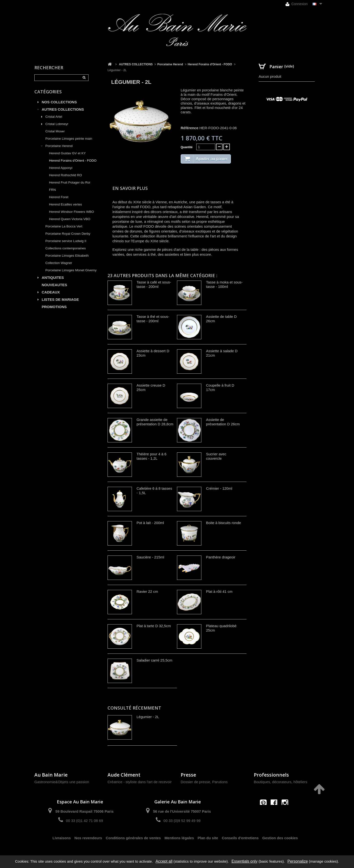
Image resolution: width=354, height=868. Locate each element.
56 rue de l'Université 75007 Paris (182, 811)
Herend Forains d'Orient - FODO (73, 161)
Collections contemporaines (66, 248)
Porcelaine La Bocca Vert (64, 226)
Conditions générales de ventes (133, 838)
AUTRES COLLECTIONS (63, 109)
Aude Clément (124, 775)
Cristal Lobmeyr (57, 124)
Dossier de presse (195, 782)
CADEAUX (51, 292)
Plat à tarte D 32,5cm (154, 626)
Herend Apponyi (61, 168)
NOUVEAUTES (54, 285)
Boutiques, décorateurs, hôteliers (280, 782)
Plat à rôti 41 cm (219, 591)
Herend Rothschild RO (65, 175)
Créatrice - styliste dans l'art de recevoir (140, 782)
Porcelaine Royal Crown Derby (68, 234)
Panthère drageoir (221, 557)
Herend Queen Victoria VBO (70, 219)
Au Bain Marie (51, 775)
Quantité (187, 147)
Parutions (220, 782)
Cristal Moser (55, 131)
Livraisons (62, 838)
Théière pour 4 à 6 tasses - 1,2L (152, 456)
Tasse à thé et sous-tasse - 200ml (153, 319)
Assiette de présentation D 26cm (223, 422)
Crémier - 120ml (219, 488)
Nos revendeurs (88, 838)
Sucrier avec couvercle (216, 456)
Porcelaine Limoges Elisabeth (67, 256)
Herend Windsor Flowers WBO (72, 212)
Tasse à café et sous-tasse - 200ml (154, 284)
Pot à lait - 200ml (150, 523)
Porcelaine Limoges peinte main (69, 139)
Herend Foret (59, 197)
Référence (190, 128)
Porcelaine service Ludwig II (66, 241)
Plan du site (208, 838)
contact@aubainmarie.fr (276, 813)
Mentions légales (179, 838)
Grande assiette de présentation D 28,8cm (155, 422)
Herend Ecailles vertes (65, 204)
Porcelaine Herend (59, 146)
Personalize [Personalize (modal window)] (298, 861)
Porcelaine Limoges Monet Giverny (71, 270)
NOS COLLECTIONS (59, 102)
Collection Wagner (59, 263)
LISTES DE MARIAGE (60, 299)
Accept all (164, 861)
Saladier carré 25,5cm (154, 660)
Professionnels (271, 775)
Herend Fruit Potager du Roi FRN (70, 186)
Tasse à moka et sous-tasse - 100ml (224, 284)
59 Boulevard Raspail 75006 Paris (84, 811)
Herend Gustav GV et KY (67, 153)
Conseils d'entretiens (240, 838)
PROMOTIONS (54, 307)
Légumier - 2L (148, 717)
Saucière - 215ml (150, 557)
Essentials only (244, 861)
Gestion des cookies (280, 838)
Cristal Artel (54, 117)
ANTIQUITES (53, 278)
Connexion (297, 4)
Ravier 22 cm (147, 591)
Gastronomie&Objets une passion (62, 782)
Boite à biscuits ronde (223, 523)
